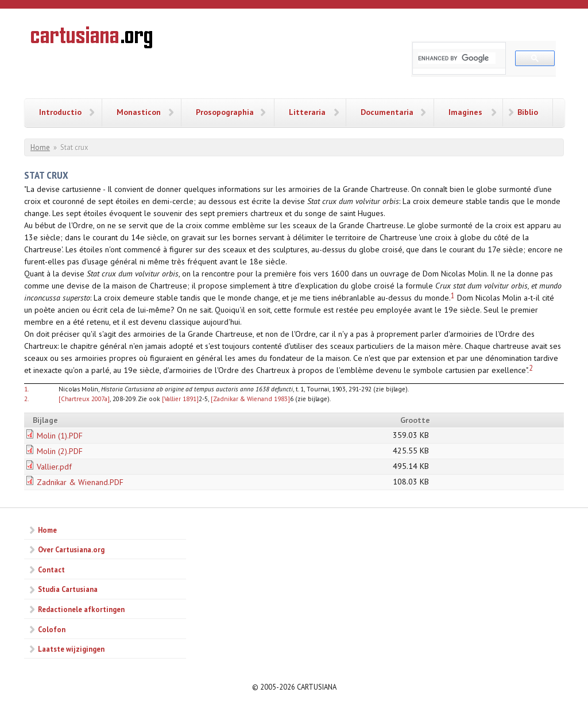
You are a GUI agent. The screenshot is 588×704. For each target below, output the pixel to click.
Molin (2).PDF (60, 451)
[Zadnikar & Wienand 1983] (250, 399)
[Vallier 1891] (180, 399)
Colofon (52, 629)
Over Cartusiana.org (71, 549)
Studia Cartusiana (68, 589)
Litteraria (307, 112)
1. (26, 389)
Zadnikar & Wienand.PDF (80, 482)
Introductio (60, 112)
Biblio (528, 112)
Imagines (465, 112)
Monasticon (139, 112)
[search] (457, 58)
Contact (51, 570)
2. (26, 399)
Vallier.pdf (54, 467)
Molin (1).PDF (60, 436)
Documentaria (387, 112)
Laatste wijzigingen (71, 649)
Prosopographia (225, 112)
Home (40, 147)
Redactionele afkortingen (81, 609)
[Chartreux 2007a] (84, 399)
